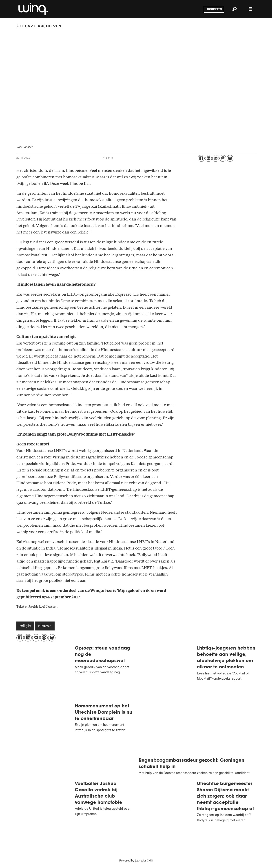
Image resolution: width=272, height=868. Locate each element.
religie (25, 626)
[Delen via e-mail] (216, 158)
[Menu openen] (250, 9)
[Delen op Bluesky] (230, 158)
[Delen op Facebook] (201, 158)
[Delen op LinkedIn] (208, 158)
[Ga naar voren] (33, 9)
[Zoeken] (235, 9)
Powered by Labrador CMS (136, 861)
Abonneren (214, 9)
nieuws (45, 626)
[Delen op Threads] (223, 158)
